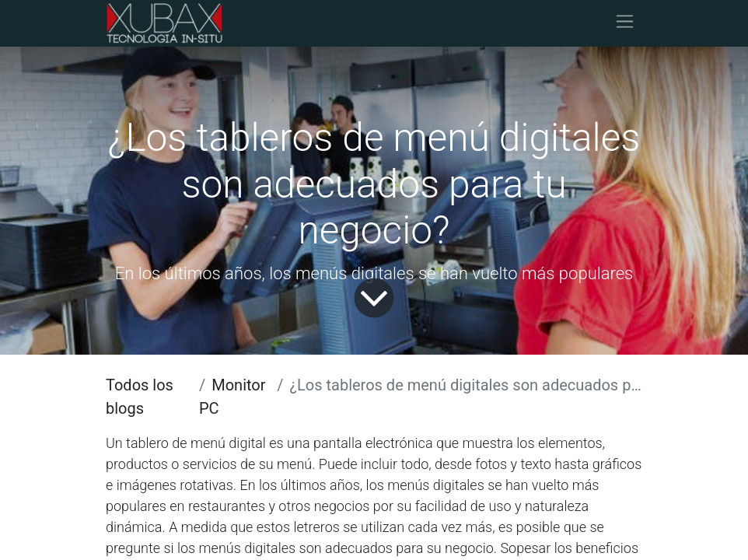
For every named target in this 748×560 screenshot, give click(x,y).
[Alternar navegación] (625, 23)
